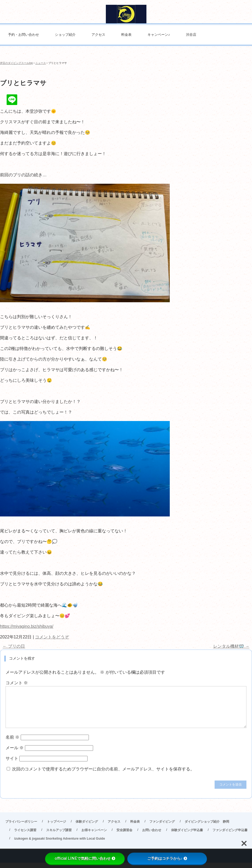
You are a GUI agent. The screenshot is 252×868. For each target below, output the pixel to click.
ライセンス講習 (25, 830)
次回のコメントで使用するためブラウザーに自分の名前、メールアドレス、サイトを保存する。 (103, 769)
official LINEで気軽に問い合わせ (85, 858)
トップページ (57, 822)
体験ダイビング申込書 (187, 830)
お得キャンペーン (94, 830)
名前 (12, 737)
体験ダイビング (87, 822)
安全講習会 (124, 830)
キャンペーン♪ (159, 35)
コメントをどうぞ (52, 637)
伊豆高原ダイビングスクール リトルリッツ (126, 14)
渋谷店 (191, 35)
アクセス (98, 35)
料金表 (126, 35)
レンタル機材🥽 (231, 646)
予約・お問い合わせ (23, 35)
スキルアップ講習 (59, 830)
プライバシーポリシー (21, 822)
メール (15, 748)
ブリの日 (14, 646)
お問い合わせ (152, 830)
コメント (17, 683)
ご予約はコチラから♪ (167, 858)
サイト (12, 758)
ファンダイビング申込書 (230, 830)
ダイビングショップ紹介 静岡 (207, 822)
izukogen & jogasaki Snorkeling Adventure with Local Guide (59, 839)
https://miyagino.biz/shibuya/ (27, 626)
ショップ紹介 (65, 35)
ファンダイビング (162, 822)
